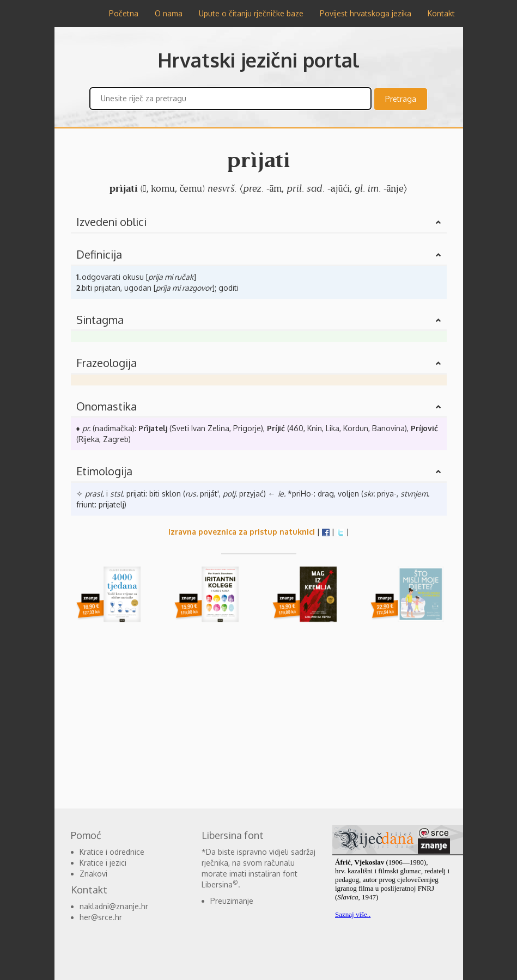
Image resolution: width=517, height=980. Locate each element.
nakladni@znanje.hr (114, 906)
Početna (124, 13)
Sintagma (100, 320)
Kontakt (441, 13)
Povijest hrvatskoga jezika (366, 13)
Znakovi (93, 874)
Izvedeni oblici (111, 222)
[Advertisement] (259, 716)
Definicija (99, 254)
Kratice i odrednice (112, 852)
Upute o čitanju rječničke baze (251, 13)
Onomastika (107, 406)
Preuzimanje (232, 901)
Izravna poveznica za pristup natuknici (242, 532)
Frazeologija (107, 363)
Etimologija (104, 471)
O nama (169, 13)
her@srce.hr (101, 917)
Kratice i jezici (103, 863)
